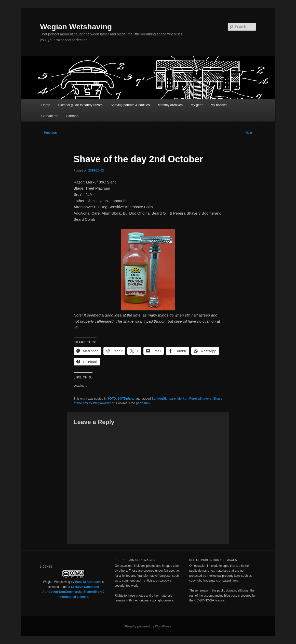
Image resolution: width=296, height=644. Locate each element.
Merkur (182, 399)
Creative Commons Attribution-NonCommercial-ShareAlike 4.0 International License (73, 592)
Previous (48, 133)
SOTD (112, 399)
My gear (197, 105)
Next (251, 133)
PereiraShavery (200, 399)
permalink (143, 403)
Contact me (50, 116)
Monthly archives (170, 105)
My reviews (219, 105)
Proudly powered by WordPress (148, 626)
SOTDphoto (126, 399)
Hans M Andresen (88, 582)
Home (46, 105)
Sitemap (72, 116)
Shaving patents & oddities (130, 105)
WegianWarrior (104, 403)
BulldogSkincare (164, 399)
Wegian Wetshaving (76, 27)
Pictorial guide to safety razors (80, 105)
